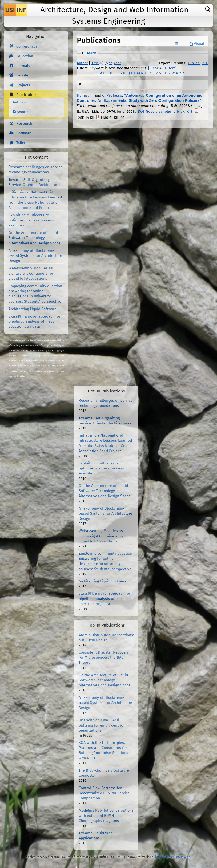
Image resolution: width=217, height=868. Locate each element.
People (22, 75)
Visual (197, 44)
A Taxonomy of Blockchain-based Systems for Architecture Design (35, 256)
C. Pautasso (112, 96)
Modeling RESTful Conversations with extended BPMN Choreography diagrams (106, 816)
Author (82, 63)
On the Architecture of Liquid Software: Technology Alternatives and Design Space (35, 238)
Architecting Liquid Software (33, 309)
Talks (21, 143)
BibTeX (194, 63)
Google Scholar (159, 112)
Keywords (21, 112)
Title (95, 63)
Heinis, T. (85, 96)
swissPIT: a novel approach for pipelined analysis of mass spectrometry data (34, 322)
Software (24, 133)
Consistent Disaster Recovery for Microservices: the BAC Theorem (104, 658)
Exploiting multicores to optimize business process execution (31, 220)
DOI (141, 112)
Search (90, 53)
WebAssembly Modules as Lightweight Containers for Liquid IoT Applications (31, 273)
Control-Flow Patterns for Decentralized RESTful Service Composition (104, 793)
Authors (19, 102)
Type (109, 63)
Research (24, 124)
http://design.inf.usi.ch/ (173, 857)
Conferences (27, 47)
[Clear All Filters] (162, 68)
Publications (27, 95)
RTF (205, 63)
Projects (23, 85)
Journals (23, 66)
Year (117, 63)
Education (25, 56)
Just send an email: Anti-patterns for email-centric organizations (101, 725)
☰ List (180, 44)
